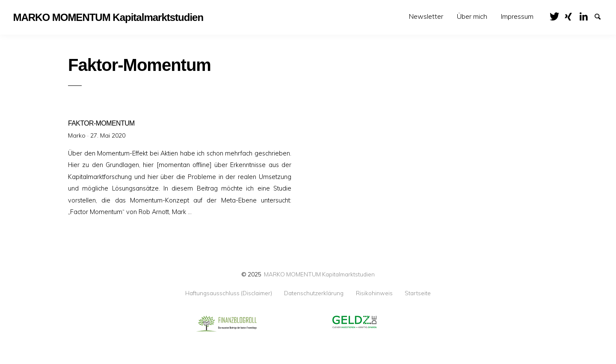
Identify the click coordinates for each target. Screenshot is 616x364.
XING (572, 16)
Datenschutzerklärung (314, 293)
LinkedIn (586, 16)
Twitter (557, 16)
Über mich (472, 16)
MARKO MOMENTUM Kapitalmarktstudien (319, 274)
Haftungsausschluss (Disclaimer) (229, 293)
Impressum (517, 16)
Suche (601, 16)
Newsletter (426, 16)
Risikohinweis (374, 293)
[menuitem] (426, 16)
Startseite (418, 293)
